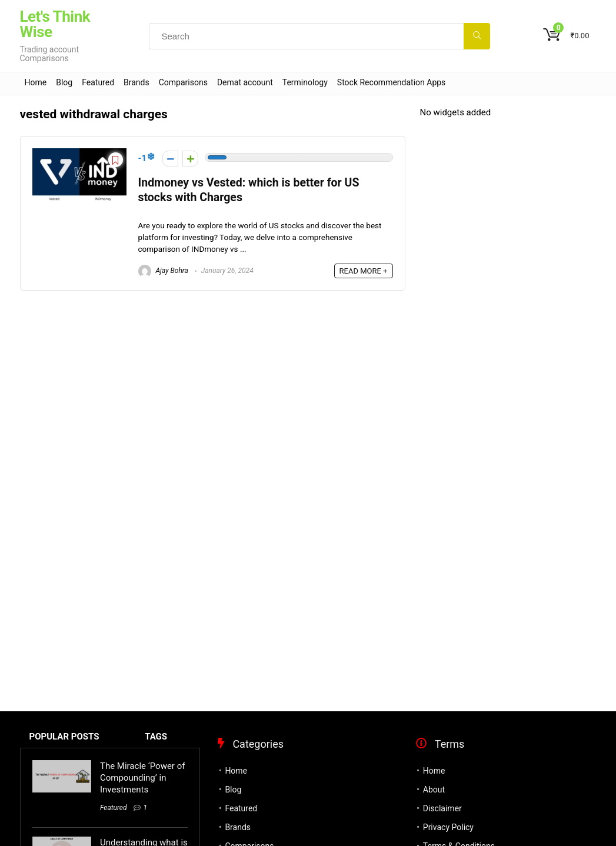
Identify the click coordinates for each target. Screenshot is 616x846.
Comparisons (183, 82)
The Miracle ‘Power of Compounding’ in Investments (142, 778)
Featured (98, 82)
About (434, 790)
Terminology (305, 82)
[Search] (477, 36)
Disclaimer (442, 808)
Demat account (245, 82)
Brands (136, 82)
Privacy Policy (448, 827)
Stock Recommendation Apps (391, 82)
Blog (64, 82)
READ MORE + (364, 271)
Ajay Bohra (163, 271)
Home (36, 82)
